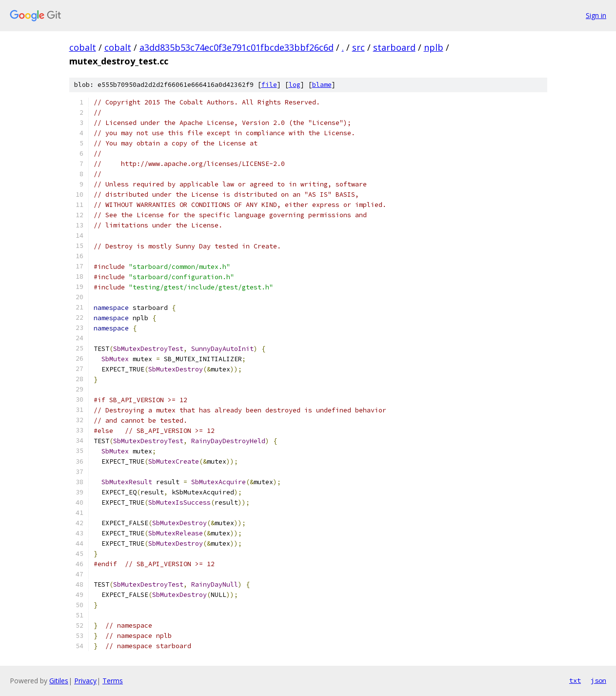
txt (575, 680)
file (269, 85)
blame (322, 85)
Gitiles (59, 681)
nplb (434, 47)
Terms (113, 681)
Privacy (85, 681)
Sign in (596, 15)
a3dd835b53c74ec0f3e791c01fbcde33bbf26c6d (237, 47)
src (358, 47)
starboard (394, 47)
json (598, 680)
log (295, 85)
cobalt (83, 47)
